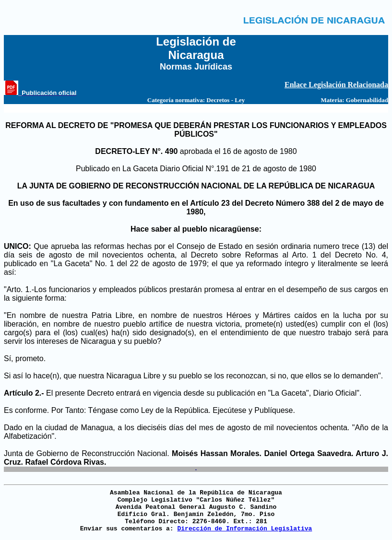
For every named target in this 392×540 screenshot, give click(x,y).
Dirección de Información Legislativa (244, 529)
